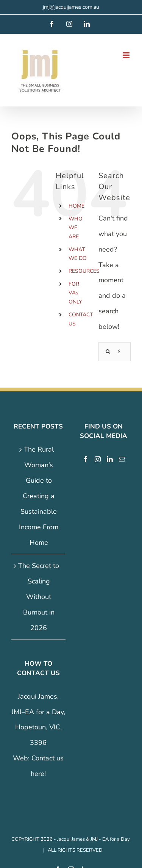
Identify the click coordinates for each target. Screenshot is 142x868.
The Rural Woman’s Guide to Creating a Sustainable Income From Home (39, 496)
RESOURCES (84, 271)
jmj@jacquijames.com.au (71, 7)
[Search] (108, 352)
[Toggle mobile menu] (127, 55)
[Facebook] (86, 459)
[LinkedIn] (110, 459)
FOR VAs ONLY (75, 293)
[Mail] (122, 459)
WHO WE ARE (76, 228)
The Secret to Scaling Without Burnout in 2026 (39, 597)
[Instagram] (98, 459)
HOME (76, 206)
